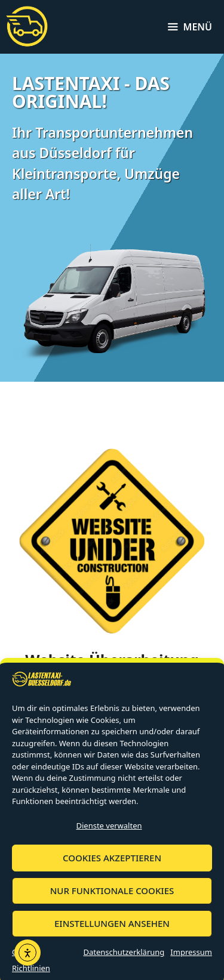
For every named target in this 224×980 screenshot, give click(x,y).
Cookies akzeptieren (112, 866)
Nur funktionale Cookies (112, 899)
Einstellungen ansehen (112, 932)
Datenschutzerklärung (124, 960)
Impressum (191, 960)
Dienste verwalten (109, 833)
